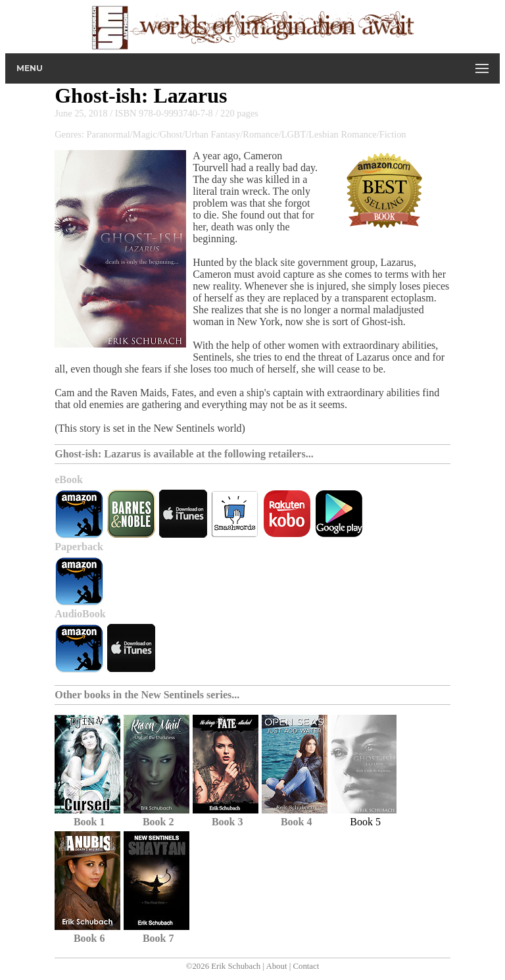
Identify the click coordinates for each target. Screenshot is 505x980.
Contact (306, 966)
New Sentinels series (186, 695)
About (276, 966)
